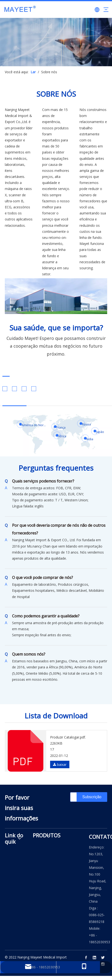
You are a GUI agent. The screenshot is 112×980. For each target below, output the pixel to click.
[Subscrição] (92, 797)
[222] (56, 296)
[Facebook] (86, 957)
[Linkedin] (94, 957)
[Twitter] (103, 957)
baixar (60, 764)
